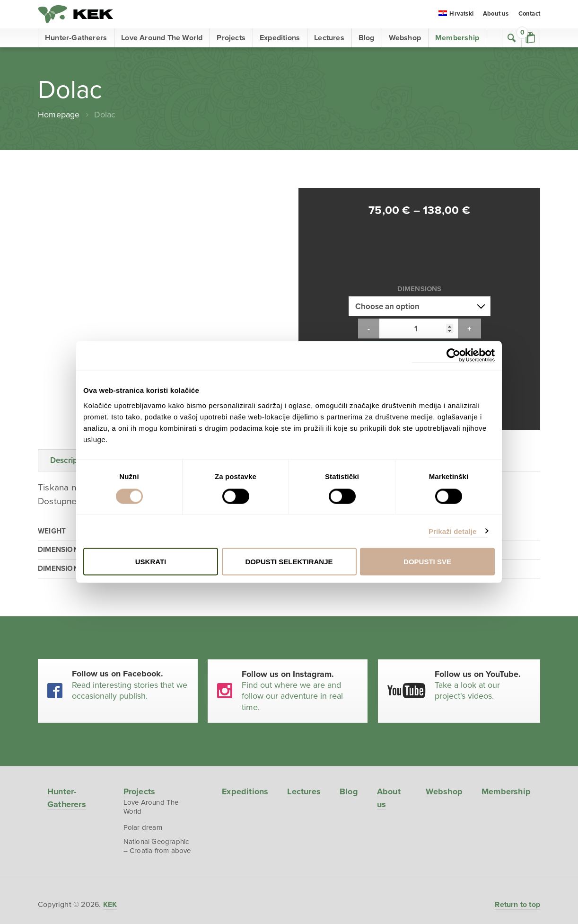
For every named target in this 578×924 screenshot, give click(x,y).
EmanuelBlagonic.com (289, 915)
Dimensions (420, 248)
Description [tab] (71, 379)
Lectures (329, 38)
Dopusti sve (427, 562)
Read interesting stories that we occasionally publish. (130, 604)
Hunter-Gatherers (76, 38)
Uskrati (151, 562)
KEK (76, 14)
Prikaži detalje (453, 531)
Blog (367, 38)
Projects (231, 38)
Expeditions (280, 38)
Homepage (59, 115)
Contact (529, 14)
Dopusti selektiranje (289, 562)
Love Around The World (162, 38)
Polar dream (142, 747)
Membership (457, 38)
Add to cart (420, 310)
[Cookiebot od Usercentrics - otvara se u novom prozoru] (453, 356)
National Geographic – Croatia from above (157, 766)
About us (496, 14)
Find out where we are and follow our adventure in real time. (300, 610)
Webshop (405, 38)
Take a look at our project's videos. (483, 604)
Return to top (517, 824)
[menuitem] (456, 15)
